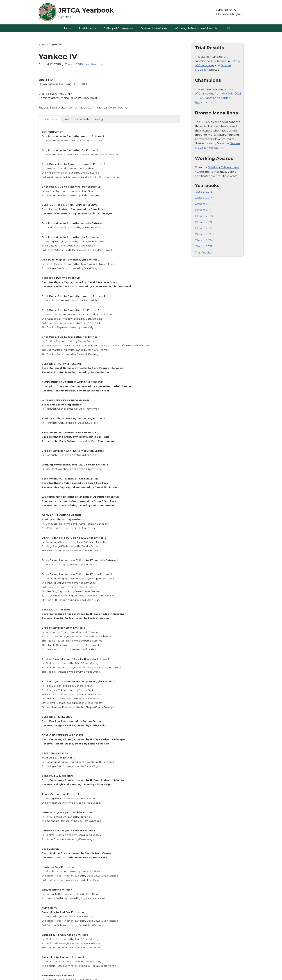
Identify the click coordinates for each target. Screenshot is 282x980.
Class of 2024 (204, 234)
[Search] (229, 28)
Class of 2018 (74, 64)
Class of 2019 (204, 204)
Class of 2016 (203, 187)
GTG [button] (66, 117)
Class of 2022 (204, 222)
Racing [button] (99, 117)
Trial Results (93, 64)
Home (43, 45)
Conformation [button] (50, 117)
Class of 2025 (204, 239)
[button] (73, 28)
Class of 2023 (204, 228)
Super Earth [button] (82, 117)
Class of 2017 (203, 193)
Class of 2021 (203, 216)
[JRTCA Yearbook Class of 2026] (76, 12)
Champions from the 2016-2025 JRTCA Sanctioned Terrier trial (218, 96)
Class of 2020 (204, 210)
